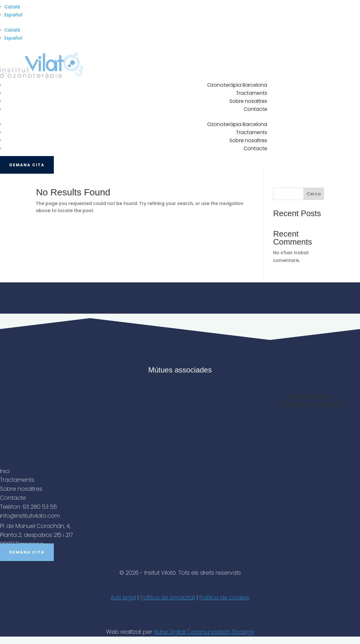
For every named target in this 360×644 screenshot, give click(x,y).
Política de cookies (224, 597)
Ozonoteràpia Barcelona (237, 85)
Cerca (314, 194)
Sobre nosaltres (248, 101)
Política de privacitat (168, 597)
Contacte (255, 109)
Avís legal (123, 597)
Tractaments (252, 93)
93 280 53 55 (40, 507)
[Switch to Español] (182, 15)
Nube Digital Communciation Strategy (204, 632)
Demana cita (27, 165)
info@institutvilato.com (30, 516)
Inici (5, 471)
